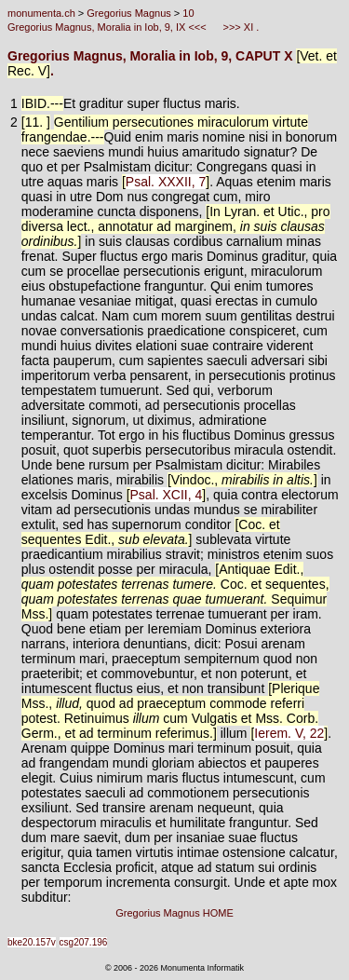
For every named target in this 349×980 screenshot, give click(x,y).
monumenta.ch (41, 13)
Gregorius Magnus (129, 13)
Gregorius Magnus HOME (174, 913)
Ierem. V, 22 (289, 733)
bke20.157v (32, 942)
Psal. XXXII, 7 (166, 182)
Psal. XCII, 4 (167, 495)
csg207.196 (84, 942)
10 (188, 13)
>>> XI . (239, 27)
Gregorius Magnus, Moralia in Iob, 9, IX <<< (108, 27)
